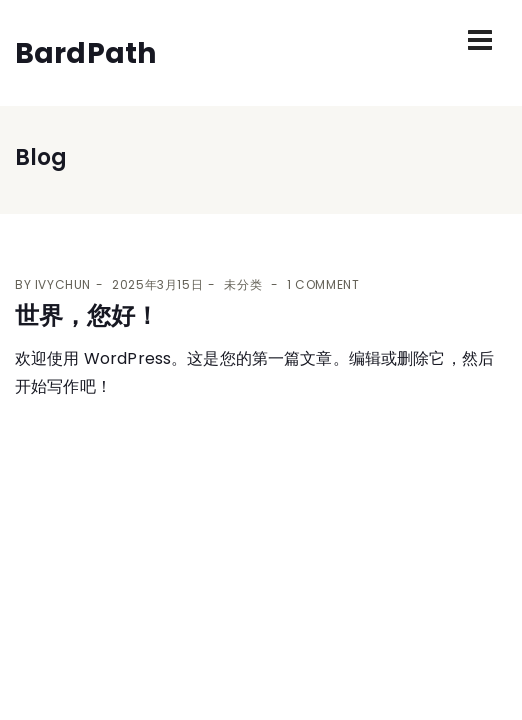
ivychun (63, 284)
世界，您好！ (87, 315)
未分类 (243, 284)
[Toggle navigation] (480, 40)
